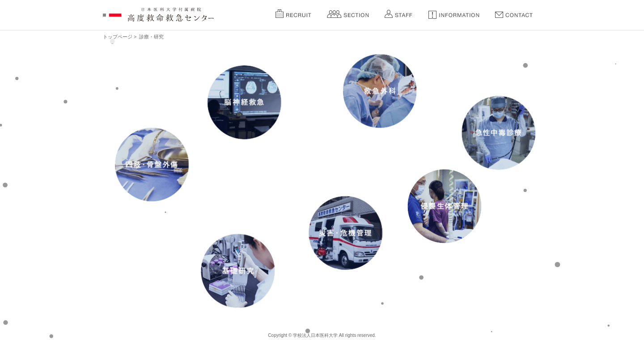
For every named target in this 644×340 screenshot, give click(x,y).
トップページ (118, 37)
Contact (514, 14)
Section (348, 14)
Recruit (293, 14)
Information (454, 14)
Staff (398, 14)
